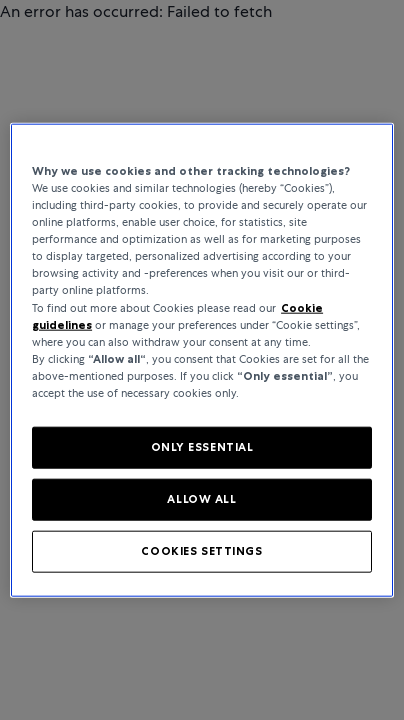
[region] (202, 360)
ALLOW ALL (201, 498)
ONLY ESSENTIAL (202, 447)
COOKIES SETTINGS (201, 550)
